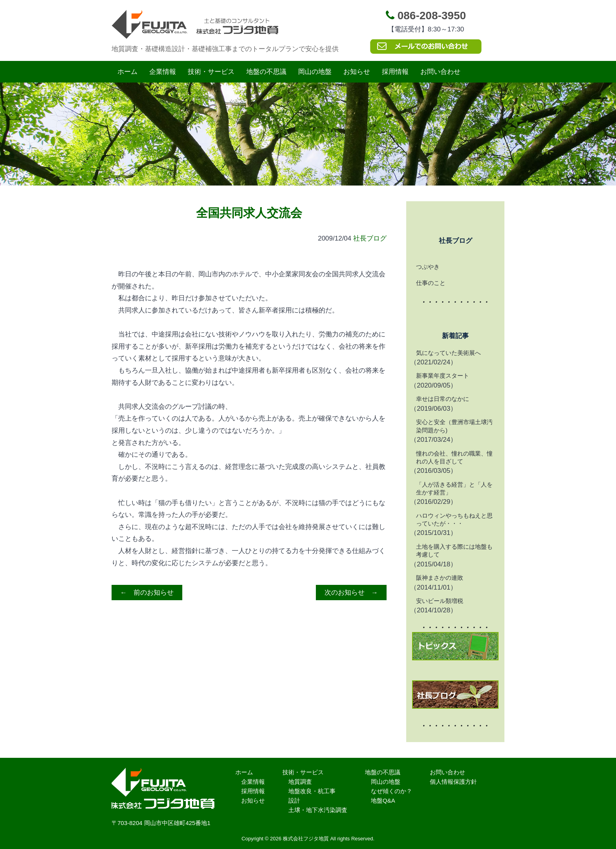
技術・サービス (211, 72)
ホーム (127, 72)
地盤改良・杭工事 (312, 791)
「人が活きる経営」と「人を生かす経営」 (454, 488)
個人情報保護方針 (453, 782)
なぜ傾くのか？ (391, 791)
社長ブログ (370, 238)
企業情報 (163, 72)
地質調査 (300, 782)
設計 (294, 800)
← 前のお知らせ (147, 593)
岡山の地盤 (315, 72)
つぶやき (428, 267)
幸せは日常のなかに (443, 399)
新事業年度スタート (443, 376)
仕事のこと (431, 283)
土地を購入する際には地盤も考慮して (454, 550)
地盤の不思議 (266, 72)
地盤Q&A (383, 800)
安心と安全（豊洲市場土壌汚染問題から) (454, 426)
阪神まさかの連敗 (440, 578)
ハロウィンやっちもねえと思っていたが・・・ (454, 519)
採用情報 (395, 72)
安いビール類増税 (440, 601)
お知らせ (357, 72)
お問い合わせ (440, 72)
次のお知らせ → (351, 593)
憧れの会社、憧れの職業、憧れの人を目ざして (454, 457)
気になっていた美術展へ (448, 353)
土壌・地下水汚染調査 (318, 810)
